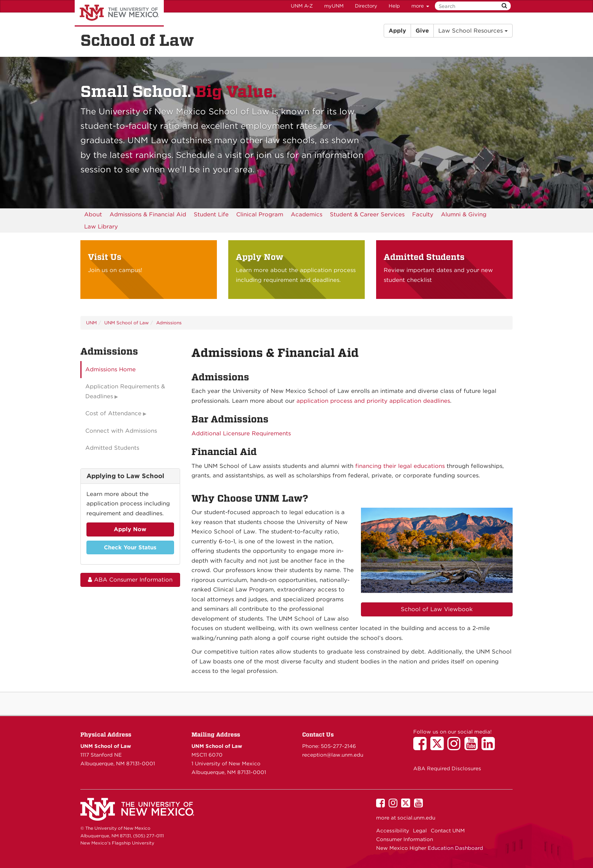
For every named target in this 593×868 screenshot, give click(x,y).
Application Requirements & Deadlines (125, 391)
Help (394, 6)
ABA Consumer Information (130, 580)
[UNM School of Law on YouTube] (473, 747)
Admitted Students (424, 257)
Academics (307, 214)
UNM (91, 323)
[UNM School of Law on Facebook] (422, 747)
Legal (420, 830)
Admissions (169, 323)
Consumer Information (405, 839)
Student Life (211, 214)
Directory (366, 6)
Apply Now (260, 257)
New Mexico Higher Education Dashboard (430, 848)
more (420, 6)
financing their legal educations (400, 466)
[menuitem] (93, 214)
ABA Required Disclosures (447, 768)
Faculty (423, 214)
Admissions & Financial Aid (148, 214)
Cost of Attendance (113, 413)
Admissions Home (111, 369)
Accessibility (393, 830)
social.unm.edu (416, 818)
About (93, 214)
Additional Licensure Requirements (241, 433)
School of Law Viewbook (437, 609)
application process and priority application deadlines (373, 401)
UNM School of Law (126, 323)
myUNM (334, 6)
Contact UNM (448, 830)
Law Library (101, 227)
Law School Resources (473, 31)
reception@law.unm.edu (333, 755)
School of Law (137, 40)
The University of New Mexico (119, 13)
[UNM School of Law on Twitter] (439, 747)
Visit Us (105, 257)
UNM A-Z (302, 6)
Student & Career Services (367, 214)
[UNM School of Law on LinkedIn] (490, 747)
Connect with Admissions (121, 431)
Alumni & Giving (464, 214)
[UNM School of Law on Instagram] (456, 747)
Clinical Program (260, 214)
